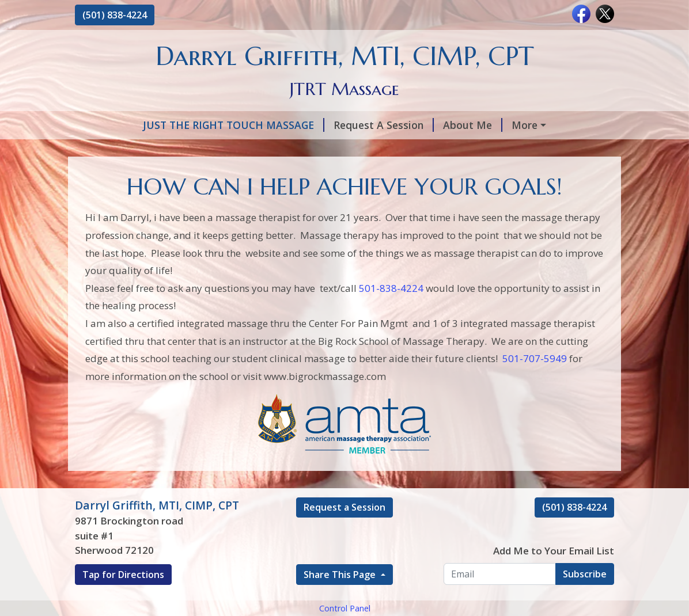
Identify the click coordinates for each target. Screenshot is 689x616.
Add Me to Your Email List (554, 600)
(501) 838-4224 (115, 15)
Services (478, 125)
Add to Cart (303, 174)
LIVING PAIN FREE (134, 174)
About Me (414, 125)
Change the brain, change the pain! (519, 174)
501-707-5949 (535, 407)
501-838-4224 (391, 337)
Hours (339, 150)
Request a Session (344, 556)
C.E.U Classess (386, 174)
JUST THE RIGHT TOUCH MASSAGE (175, 125)
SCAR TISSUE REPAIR (507, 150)
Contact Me (227, 174)
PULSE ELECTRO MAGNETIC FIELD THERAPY (197, 150)
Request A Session (325, 125)
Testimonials (405, 150)
